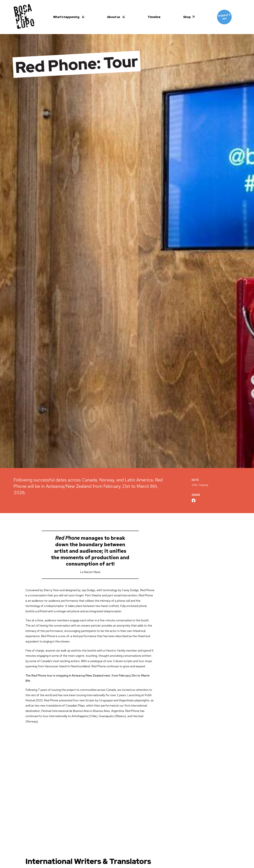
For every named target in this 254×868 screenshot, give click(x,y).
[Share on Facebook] (194, 501)
